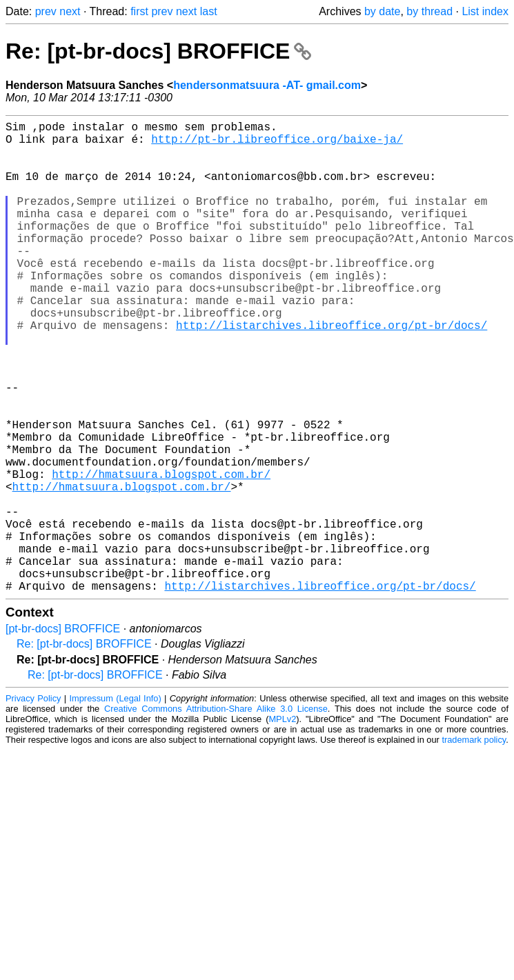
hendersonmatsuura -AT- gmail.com (267, 85)
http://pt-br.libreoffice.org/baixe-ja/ (277, 144)
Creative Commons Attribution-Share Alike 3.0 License (216, 813)
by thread (429, 11)
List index (485, 11)
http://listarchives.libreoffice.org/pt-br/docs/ (332, 372)
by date (382, 11)
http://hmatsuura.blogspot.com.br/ (161, 554)
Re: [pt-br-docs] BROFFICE (158, 51)
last (209, 11)
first (139, 11)
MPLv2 (282, 824)
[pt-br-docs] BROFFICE (63, 733)
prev (46, 11)
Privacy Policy (33, 803)
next (70, 11)
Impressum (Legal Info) (116, 803)
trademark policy (474, 844)
